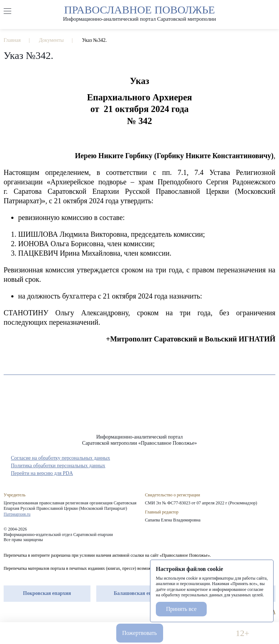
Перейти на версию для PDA (42, 473)
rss (46, 612)
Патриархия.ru (17, 514)
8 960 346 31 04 (37, 633)
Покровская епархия (47, 593)
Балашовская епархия (139, 593)
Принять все (181, 609)
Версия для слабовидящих (199, 633)
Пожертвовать (139, 633)
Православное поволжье (139, 13)
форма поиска (271, 11)
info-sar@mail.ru (80, 633)
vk (33, 612)
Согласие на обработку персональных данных (60, 458)
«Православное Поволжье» (139, 410)
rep (7, 612)
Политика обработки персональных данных (58, 466)
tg (20, 612)
